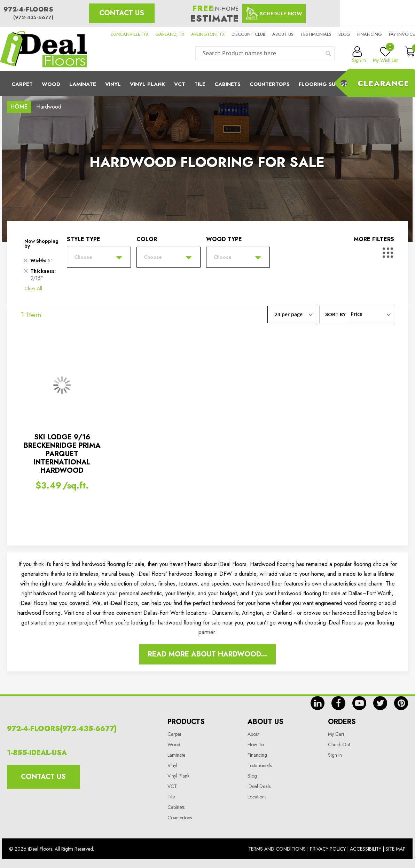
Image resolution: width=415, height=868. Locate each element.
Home (19, 107)
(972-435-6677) (33, 17)
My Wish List (385, 55)
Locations (257, 797)
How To (256, 744)
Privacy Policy (328, 849)
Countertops (180, 818)
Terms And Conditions (277, 849)
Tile (200, 84)
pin (401, 703)
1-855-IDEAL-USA (37, 753)
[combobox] (265, 53)
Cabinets (228, 84)
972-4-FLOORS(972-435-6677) (62, 729)
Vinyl (113, 84)
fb (338, 703)
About (253, 734)
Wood (51, 84)
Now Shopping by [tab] (41, 244)
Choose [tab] (83, 257)
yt (359, 703)
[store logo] (44, 49)
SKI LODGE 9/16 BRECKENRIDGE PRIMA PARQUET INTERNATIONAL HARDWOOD (62, 454)
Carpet (22, 84)
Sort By (335, 314)
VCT (172, 786)
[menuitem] (207, 83)
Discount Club (248, 34)
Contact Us (122, 13)
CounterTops (270, 84)
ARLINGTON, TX (208, 34)
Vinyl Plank (147, 84)
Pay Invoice (402, 34)
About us (283, 34)
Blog (344, 34)
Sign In (335, 755)
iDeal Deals (259, 786)
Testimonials (316, 34)
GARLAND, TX (170, 34)
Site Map (396, 849)
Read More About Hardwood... (207, 654)
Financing (370, 34)
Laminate (83, 84)
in (318, 703)
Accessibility (366, 849)
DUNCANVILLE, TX (130, 34)
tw (380, 703)
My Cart (336, 734)
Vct (180, 84)
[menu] (207, 83)
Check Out (339, 744)
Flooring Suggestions (333, 84)
